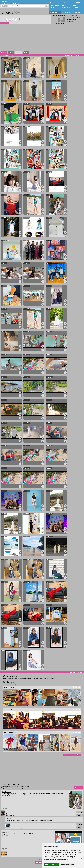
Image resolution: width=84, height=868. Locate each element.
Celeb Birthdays (66, 10)
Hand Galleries (66, 12)
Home (54, 3)
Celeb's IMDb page (72, 16)
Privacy (75, 8)
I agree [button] (47, 864)
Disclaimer (76, 10)
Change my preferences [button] (67, 864)
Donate (75, 5)
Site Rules (64, 3)
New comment (78, 787)
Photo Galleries (54, 5)
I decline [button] (55, 864)
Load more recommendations (72, 755)
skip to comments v (77, 672)
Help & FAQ (77, 3)
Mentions (52, 10)
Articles (64, 5)
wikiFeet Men (53, 12)
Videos (52, 8)
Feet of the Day (66, 8)
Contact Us (77, 12)
